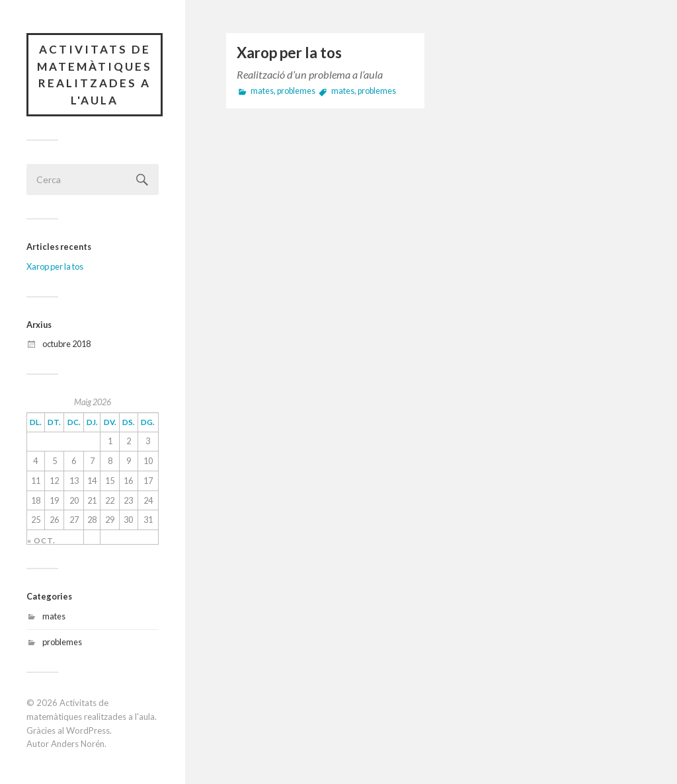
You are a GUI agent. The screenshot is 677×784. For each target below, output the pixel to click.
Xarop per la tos (55, 266)
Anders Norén (78, 744)
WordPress (88, 730)
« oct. (41, 541)
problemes (62, 642)
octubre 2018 (66, 344)
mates (54, 616)
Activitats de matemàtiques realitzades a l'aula (95, 75)
